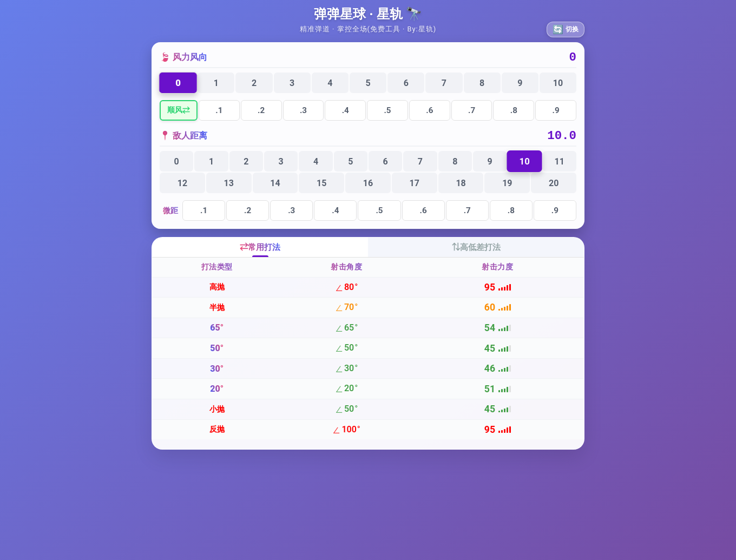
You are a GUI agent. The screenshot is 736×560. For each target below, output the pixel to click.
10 (558, 86)
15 (321, 189)
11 (560, 167)
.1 (219, 113)
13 (228, 189)
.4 (346, 113)
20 (554, 189)
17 (415, 189)
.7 (472, 113)
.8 (514, 113)
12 (182, 189)
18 (461, 189)
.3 (303, 113)
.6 (429, 113)
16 (368, 189)
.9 (556, 113)
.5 (387, 113)
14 (275, 189)
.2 (261, 113)
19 (507, 189)
